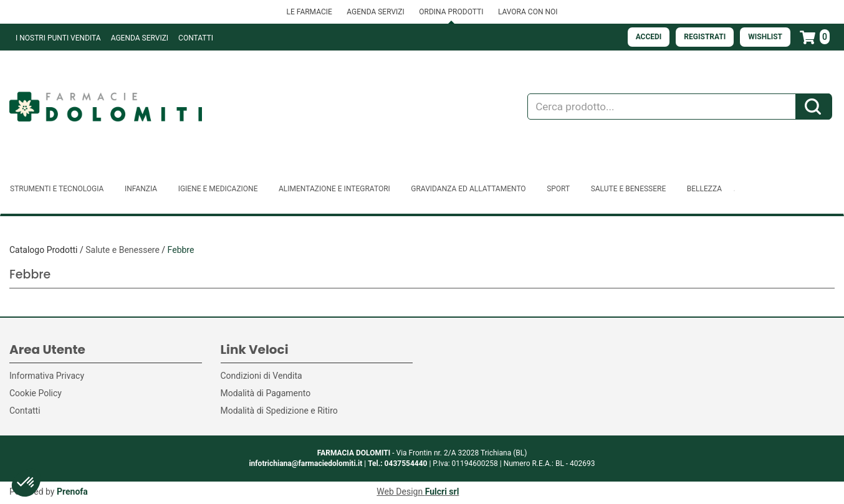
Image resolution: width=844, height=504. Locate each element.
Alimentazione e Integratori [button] (334, 189)
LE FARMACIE (309, 12)
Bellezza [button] (704, 189)
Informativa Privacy (47, 376)
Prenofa (72, 492)
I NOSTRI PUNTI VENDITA (58, 38)
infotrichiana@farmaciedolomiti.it (305, 464)
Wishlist (765, 37)
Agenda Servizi (140, 38)
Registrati (705, 37)
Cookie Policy (36, 393)
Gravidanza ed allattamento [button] (468, 189)
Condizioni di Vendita (261, 376)
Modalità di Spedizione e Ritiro (279, 411)
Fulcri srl (442, 492)
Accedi (649, 37)
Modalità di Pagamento (266, 393)
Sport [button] (558, 189)
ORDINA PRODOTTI (451, 12)
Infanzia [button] (141, 189)
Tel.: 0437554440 (397, 464)
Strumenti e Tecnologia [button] (57, 189)
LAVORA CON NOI (528, 12)
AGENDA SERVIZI (375, 12)
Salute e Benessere (122, 250)
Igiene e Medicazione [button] (218, 189)
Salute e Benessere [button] (629, 189)
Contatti (196, 38)
